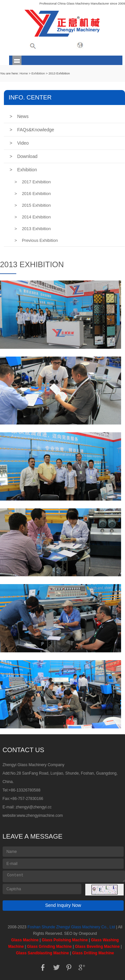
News (19, 116)
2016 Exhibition (33, 194)
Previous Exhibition (36, 240)
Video (19, 143)
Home (24, 73)
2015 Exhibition (33, 205)
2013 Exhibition (33, 229)
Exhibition (38, 73)
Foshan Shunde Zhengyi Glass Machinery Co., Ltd (71, 927)
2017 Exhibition (33, 182)
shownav (17, 60)
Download (24, 156)
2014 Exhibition (33, 217)
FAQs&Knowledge (32, 130)
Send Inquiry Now (63, 905)
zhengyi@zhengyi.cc (34, 807)
